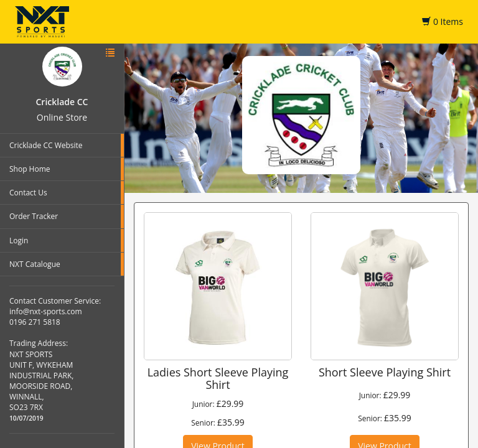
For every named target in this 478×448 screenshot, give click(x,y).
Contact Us (28, 193)
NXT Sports (42, 22)
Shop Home (30, 169)
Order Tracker (34, 216)
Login (19, 240)
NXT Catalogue (35, 264)
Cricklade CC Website (46, 145)
